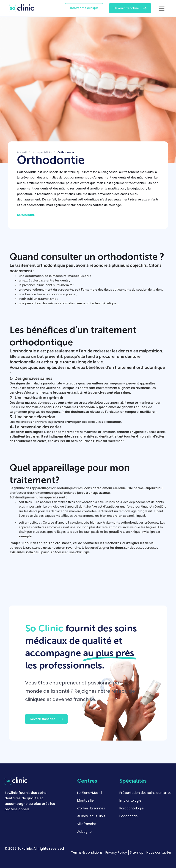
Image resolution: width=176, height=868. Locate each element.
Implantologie (130, 800)
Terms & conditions (87, 852)
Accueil (22, 152)
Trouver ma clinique (84, 8)
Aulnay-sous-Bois (91, 816)
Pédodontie (129, 816)
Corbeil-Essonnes (91, 808)
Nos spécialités (42, 152)
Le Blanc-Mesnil (90, 793)
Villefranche (87, 824)
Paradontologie (132, 808)
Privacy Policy (116, 852)
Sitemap (137, 852)
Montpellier (86, 800)
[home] (21, 8)
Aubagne (84, 832)
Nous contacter (159, 852)
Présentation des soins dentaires (145, 793)
